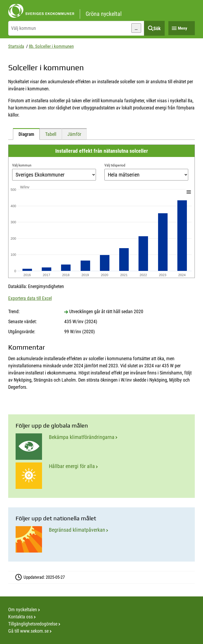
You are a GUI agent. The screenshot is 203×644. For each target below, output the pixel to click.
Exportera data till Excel (30, 298)
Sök (157, 28)
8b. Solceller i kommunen (51, 46)
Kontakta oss (20, 617)
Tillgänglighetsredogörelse (33, 624)
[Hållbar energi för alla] (101, 476)
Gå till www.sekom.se (28, 631)
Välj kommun (22, 165)
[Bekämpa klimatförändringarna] (101, 447)
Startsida (16, 46)
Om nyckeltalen (23, 610)
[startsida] (102, 11)
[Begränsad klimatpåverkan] (101, 539)
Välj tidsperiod (115, 165)
